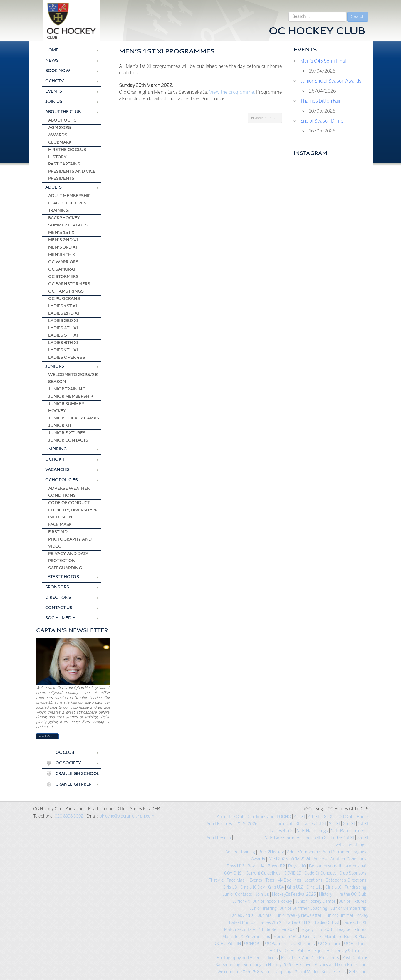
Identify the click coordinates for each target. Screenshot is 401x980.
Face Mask (60, 525)
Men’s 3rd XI (63, 247)
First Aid (58, 532)
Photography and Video (70, 543)
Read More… (47, 736)
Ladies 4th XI (63, 328)
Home (52, 50)
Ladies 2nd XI (64, 314)
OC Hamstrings (66, 292)
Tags (270, 880)
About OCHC (62, 121)
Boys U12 (276, 866)
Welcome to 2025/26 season (73, 379)
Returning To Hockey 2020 (268, 965)
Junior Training (67, 389)
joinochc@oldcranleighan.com (126, 816)
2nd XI (349, 824)
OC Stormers (63, 277)
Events (54, 92)
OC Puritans (355, 944)
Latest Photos (62, 577)
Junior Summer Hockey (66, 408)
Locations (313, 880)
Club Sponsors (353, 873)
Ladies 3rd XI (63, 321)
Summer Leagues (68, 225)
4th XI (314, 817)
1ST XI (328, 817)
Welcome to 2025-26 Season (244, 972)
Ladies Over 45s (67, 358)
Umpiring (56, 449)
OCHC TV (54, 81)
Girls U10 (333, 887)
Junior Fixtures (67, 433)
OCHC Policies (62, 480)
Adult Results (219, 838)
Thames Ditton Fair (321, 101)
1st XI (363, 824)
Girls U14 (276, 887)
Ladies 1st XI (63, 306)
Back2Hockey (64, 218)
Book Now (58, 71)
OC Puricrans (64, 299)
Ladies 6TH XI (299, 923)
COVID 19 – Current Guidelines (252, 873)
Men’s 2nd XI (63, 240)
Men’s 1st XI (62, 233)
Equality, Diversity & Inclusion (73, 514)
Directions (58, 598)
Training (58, 211)
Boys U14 (256, 866)
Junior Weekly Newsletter (298, 916)
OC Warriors (63, 262)
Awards (58, 135)
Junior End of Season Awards (331, 81)
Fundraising (356, 887)
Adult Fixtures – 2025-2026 (232, 824)
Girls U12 (295, 887)
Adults (53, 188)
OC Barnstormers (69, 284)
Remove (304, 965)
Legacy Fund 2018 (317, 930)
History (57, 157)
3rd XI (334, 824)
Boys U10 (297, 866)
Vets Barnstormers (349, 831)
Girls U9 (230, 887)
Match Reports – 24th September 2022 (261, 930)
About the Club (63, 112)
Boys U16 (235, 866)
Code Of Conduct (69, 503)
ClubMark (60, 143)
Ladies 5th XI (63, 336)
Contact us (59, 608)
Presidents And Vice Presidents (72, 175)
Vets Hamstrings (312, 831)
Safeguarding (65, 568)
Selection (358, 972)
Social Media (60, 618)
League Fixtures (67, 203)
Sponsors (57, 587)
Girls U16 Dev (252, 887)
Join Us (54, 102)
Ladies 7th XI (63, 350)
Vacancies (57, 470)
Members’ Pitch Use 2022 (297, 937)
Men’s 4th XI (62, 255)
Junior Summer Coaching (304, 908)
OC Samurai (62, 270)
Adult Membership (69, 196)
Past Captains (64, 164)
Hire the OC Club (67, 150)
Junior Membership (71, 397)
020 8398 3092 (69, 816)
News (52, 61)
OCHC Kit (55, 460)
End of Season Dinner (323, 121)
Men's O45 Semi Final (323, 61)
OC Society (68, 763)
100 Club (345, 817)
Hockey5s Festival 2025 (294, 894)
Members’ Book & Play (345, 937)
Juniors (55, 366)
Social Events (334, 972)
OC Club (65, 753)
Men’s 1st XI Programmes (246, 937)
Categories (336, 880)
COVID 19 (292, 873)
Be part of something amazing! (338, 866)
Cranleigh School (77, 774)
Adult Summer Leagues (344, 852)
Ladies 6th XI (63, 343)
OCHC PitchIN (228, 944)
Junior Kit (60, 426)
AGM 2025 (60, 128)
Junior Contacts (68, 441)
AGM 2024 (301, 859)
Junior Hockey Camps (74, 418)
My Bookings (289, 880)
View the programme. (232, 92)
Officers (271, 958)
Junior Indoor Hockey (272, 901)
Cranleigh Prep (74, 784)
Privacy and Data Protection (68, 557)
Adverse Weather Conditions (69, 492)
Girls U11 (314, 887)
